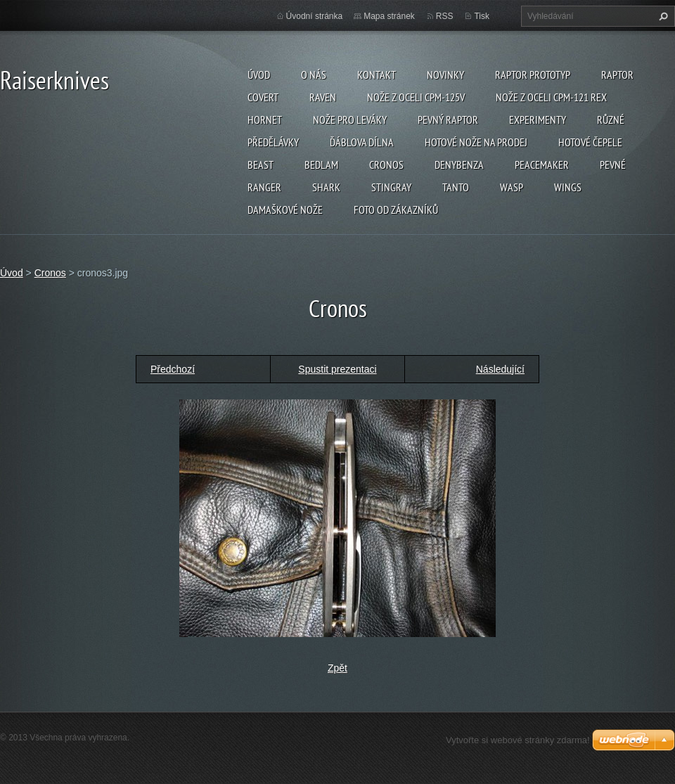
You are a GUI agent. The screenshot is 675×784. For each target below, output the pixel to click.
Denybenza (459, 165)
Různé (611, 120)
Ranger (264, 187)
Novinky (445, 75)
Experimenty (538, 120)
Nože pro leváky (350, 120)
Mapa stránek (389, 16)
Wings (568, 187)
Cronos (386, 165)
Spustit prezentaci (337, 369)
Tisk (482, 16)
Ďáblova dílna (362, 142)
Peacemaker (542, 165)
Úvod (259, 75)
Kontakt (377, 75)
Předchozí (173, 369)
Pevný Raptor (448, 120)
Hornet (265, 120)
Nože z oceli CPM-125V (416, 97)
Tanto (456, 187)
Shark (326, 187)
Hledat (662, 16)
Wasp (512, 187)
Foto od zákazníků (396, 210)
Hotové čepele (590, 142)
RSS (445, 16)
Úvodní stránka (315, 16)
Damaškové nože (285, 210)
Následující (500, 369)
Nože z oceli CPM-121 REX (551, 97)
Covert (263, 97)
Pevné (613, 165)
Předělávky (273, 142)
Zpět (337, 668)
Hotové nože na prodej (476, 142)
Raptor (617, 75)
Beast (261, 165)
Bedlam (321, 165)
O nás (314, 75)
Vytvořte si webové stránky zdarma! (518, 740)
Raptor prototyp (533, 75)
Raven (323, 97)
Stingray (391, 187)
